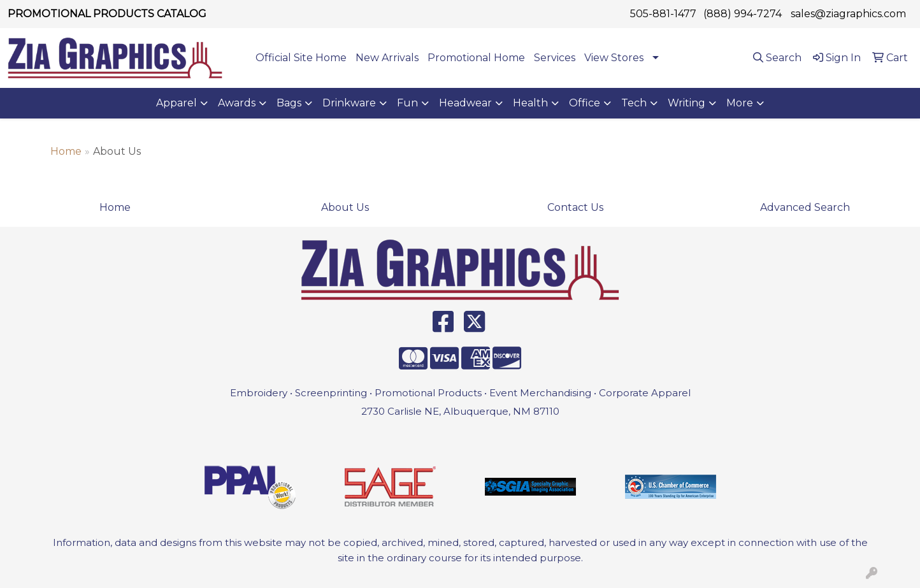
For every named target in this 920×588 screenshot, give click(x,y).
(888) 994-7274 (743, 14)
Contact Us (575, 207)
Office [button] (585, 103)
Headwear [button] (465, 103)
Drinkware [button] (349, 103)
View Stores (614, 58)
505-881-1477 (663, 14)
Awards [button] (237, 103)
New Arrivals (387, 58)
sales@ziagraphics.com (848, 14)
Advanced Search (805, 207)
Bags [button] (289, 103)
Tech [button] (634, 103)
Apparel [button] (176, 103)
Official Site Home (301, 58)
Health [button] (530, 103)
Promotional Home (476, 58)
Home (66, 151)
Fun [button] (407, 103)
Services (555, 58)
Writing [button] (686, 103)
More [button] (740, 103)
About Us (345, 207)
